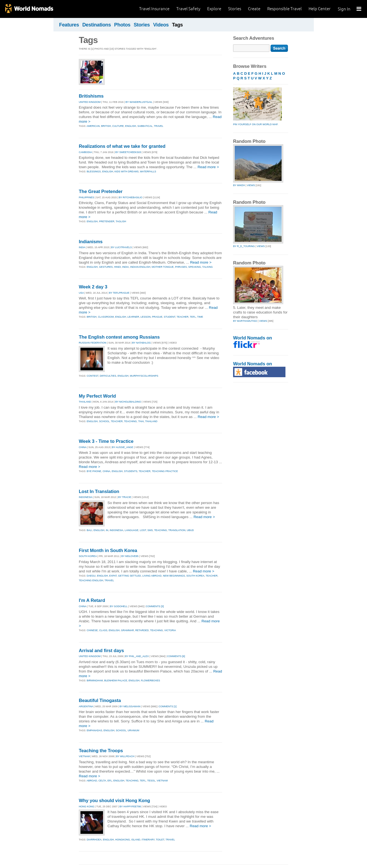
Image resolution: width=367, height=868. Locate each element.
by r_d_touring (244, 246)
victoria (170, 630)
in (107, 530)
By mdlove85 (130, 556)
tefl (193, 317)
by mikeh (239, 185)
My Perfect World (97, 396)
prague (157, 317)
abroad (92, 781)
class (103, 630)
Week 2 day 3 (93, 287)
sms (150, 530)
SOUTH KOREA (88, 556)
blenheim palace (116, 681)
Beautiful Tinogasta (100, 700)
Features (69, 25)
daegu (91, 576)
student (170, 317)
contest (93, 376)
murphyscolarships (144, 376)
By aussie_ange (122, 447)
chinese (92, 630)
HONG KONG (87, 807)
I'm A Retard (92, 600)
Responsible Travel (284, 9)
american (93, 126)
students (131, 471)
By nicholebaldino (128, 402)
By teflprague (119, 293)
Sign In (344, 9)
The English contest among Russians (119, 337)
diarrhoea (94, 840)
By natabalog (142, 343)
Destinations (97, 25)
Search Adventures (254, 38)
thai (141, 421)
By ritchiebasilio (130, 197)
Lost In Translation (99, 491)
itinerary (148, 840)
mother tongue (163, 267)
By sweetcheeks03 (128, 152)
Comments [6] (176, 656)
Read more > (208, 167)
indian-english (140, 267)
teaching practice (165, 471)
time (200, 317)
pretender (107, 221)
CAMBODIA (85, 152)
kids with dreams (126, 172)
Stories (235, 9)
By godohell (119, 606)
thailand (151, 421)
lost (143, 530)
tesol (151, 781)
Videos (161, 25)
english (131, 126)
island (136, 840)
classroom (106, 317)
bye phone (94, 471)
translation (177, 530)
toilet (160, 840)
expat (113, 576)
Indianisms (91, 242)
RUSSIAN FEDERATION (93, 343)
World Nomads (29, 9)
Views (251, 185)
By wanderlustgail (139, 102)
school (104, 421)
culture (118, 126)
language (131, 530)
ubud (190, 530)
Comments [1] (168, 706)
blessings (94, 172)
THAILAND (85, 402)
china (106, 471)
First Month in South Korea (108, 550)
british (106, 126)
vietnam (162, 781)
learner (133, 317)
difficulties (108, 376)
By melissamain (130, 706)
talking (207, 267)
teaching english (91, 580)
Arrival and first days (101, 651)
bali (90, 530)
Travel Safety (188, 9)
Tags (177, 25)
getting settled (130, 576)
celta (102, 781)
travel (159, 126)
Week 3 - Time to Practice (106, 441)
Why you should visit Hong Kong (114, 801)
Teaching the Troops (101, 751)
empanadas (95, 730)
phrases (181, 267)
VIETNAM (84, 756)
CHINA (83, 447)
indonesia (117, 530)
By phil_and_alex (137, 656)
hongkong (123, 840)
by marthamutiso (245, 321)
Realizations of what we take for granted (122, 146)
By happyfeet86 (130, 807)
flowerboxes (150, 681)
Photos (122, 25)
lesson (146, 317)
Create (254, 9)
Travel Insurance (154, 9)
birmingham (95, 681)
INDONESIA (86, 497)
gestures (106, 267)
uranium (133, 730)
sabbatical (145, 126)
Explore (214, 9)
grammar (127, 630)
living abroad (152, 576)
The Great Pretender (101, 191)
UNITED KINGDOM (90, 102)
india (125, 267)
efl (110, 781)
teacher (183, 317)
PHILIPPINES (87, 197)
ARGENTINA (86, 706)
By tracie (125, 497)
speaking (195, 267)
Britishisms (91, 96)
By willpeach (125, 756)
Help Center (320, 9)
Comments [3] (155, 606)
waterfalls (148, 172)
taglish (121, 221)
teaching (130, 421)
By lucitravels (121, 247)
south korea (195, 576)
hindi (118, 267)
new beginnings (174, 576)
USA (81, 293)
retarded (142, 630)
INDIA (82, 247)
